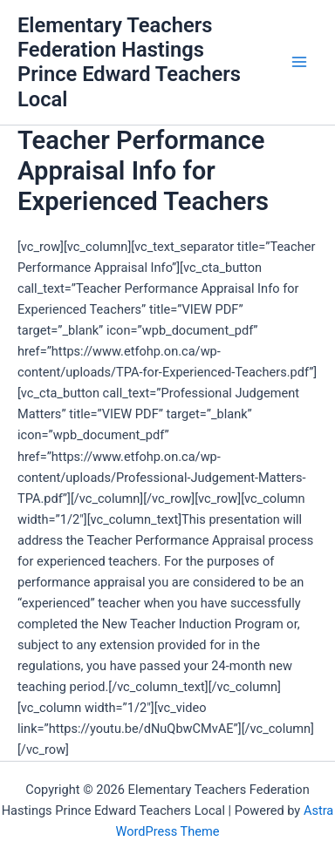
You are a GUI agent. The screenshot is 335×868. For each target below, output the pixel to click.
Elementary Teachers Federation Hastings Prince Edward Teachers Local (129, 62)
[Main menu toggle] (299, 63)
